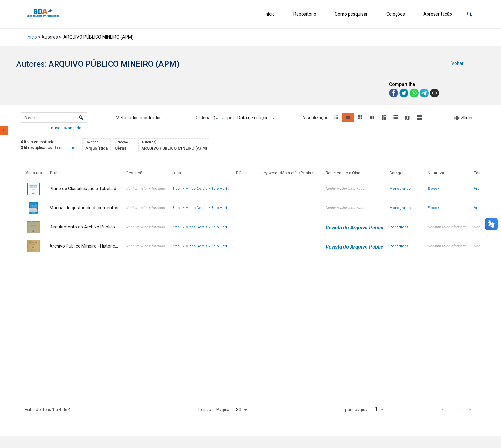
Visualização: (317, 118)
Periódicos (399, 227)
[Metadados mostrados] (141, 118)
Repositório (305, 14)
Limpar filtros (66, 148)
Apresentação (438, 14)
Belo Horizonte (224, 189)
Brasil (177, 189)
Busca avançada (67, 128)
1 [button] (457, 410)
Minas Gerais (196, 189)
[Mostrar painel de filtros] (4, 130)
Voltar (458, 63)
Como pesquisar (351, 14)
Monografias (400, 189)
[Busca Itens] (54, 118)
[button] (470, 14)
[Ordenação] (256, 118)
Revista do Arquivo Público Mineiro (365, 228)
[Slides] (464, 118)
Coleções (396, 14)
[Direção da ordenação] (220, 118)
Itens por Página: (214, 409)
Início (270, 14)
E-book (434, 189)
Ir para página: (355, 409)
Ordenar (204, 118)
